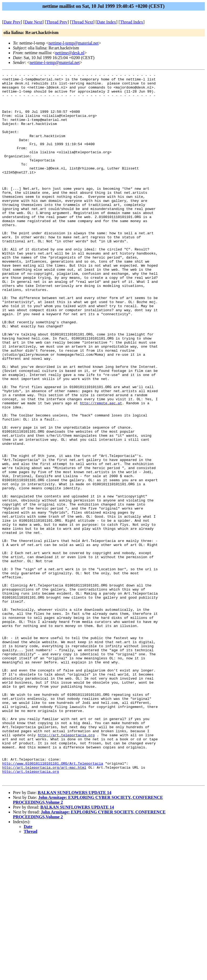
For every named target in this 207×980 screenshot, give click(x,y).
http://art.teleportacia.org (66, 868)
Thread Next (82, 22)
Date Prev (12, 22)
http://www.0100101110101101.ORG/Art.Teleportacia (53, 902)
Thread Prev (57, 22)
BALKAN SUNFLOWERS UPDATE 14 (75, 934)
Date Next (34, 22)
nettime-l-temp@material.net (74, 43)
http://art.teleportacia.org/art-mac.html (44, 907)
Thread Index (132, 22)
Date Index (107, 22)
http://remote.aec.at (101, 469)
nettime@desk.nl (70, 53)
